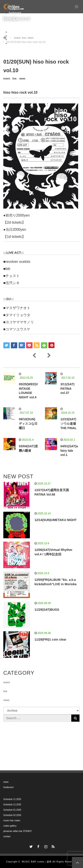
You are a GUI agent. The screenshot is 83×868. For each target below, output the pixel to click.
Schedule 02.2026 (28, 28)
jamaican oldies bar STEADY (26, 39)
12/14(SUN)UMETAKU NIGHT (56, 520)
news (22, 79)
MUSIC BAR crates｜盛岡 (37, 862)
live (14, 79)
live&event (15, 13)
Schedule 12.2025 (28, 21)
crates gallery (17, 36)
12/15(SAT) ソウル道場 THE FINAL (69, 424)
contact (13, 43)
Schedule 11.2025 (28, 17)
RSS (53, 846)
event (7, 79)
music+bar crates (19, 32)
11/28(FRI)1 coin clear (50, 639)
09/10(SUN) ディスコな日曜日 (28, 424)
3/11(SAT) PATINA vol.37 (68, 389)
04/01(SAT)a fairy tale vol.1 (69, 451)
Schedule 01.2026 (28, 24)
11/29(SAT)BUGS (47, 610)
